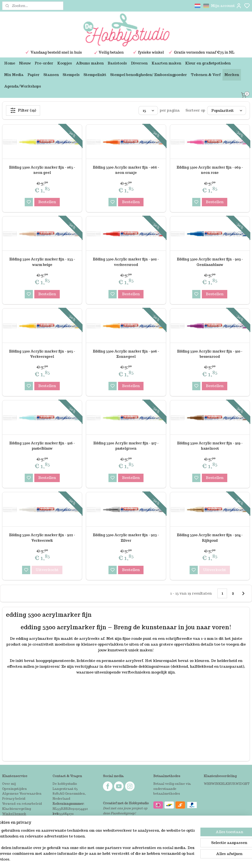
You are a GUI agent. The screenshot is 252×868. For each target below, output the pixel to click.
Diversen (139, 63)
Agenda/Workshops (23, 86)
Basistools (117, 63)
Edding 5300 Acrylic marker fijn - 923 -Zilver (126, 538)
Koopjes (65, 63)
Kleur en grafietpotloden (208, 63)
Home (10, 63)
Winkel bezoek (14, 814)
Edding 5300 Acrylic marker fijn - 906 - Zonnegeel (126, 354)
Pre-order (44, 63)
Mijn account (226, 6)
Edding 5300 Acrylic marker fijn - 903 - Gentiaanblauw (210, 262)
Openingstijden (15, 789)
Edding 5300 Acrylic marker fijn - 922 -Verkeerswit (42, 538)
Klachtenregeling (17, 809)
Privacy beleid (14, 799)
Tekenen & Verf (206, 75)
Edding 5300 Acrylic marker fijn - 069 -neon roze (210, 170)
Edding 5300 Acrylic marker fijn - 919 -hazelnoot (210, 446)
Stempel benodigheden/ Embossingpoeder (149, 75)
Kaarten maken (166, 63)
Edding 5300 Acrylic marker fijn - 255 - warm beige (42, 262)
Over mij (9, 784)
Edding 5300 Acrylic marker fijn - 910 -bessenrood (210, 354)
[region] (94, 848)
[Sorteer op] (227, 110)
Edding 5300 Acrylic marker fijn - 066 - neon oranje (126, 170)
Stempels (71, 75)
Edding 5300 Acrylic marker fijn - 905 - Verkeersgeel (42, 354)
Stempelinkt (95, 75)
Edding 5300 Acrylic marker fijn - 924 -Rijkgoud (210, 538)
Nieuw (25, 63)
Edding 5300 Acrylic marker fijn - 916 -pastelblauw (42, 446)
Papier (33, 75)
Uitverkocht (47, 570)
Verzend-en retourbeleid (22, 804)
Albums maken (90, 63)
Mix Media (14, 75)
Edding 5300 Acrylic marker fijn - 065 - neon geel (42, 170)
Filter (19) (23, 110)
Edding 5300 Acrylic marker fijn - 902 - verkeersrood (126, 262)
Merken (232, 75)
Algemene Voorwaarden (22, 794)
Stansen (51, 75)
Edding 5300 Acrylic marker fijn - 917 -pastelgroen (126, 446)
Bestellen (47, 202)
